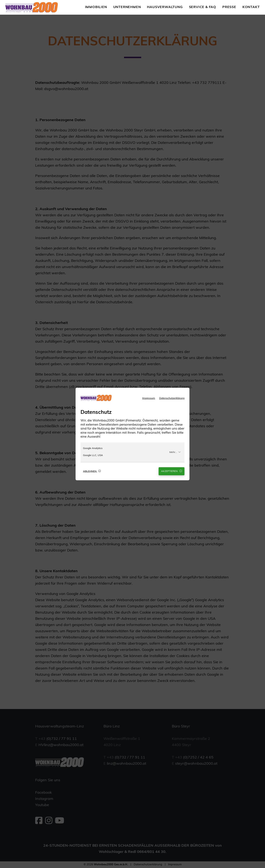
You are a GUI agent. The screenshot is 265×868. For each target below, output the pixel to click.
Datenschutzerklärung (172, 398)
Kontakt (251, 7)
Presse (229, 7)
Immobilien (96, 7)
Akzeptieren (172, 471)
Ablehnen (92, 471)
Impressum (149, 398)
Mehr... (175, 452)
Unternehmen (127, 7)
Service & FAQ (203, 7)
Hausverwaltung (165, 7)
